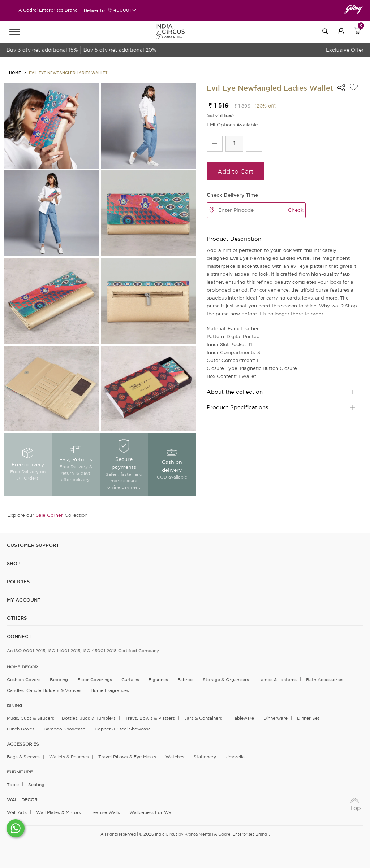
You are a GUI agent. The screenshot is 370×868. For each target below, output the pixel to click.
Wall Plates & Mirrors (59, 812)
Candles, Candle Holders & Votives (44, 690)
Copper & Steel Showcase (123, 729)
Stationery (205, 757)
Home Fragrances (110, 690)
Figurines (158, 679)
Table (13, 784)
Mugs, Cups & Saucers (31, 718)
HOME (15, 73)
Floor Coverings (95, 679)
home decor (22, 667)
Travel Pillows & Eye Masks (127, 757)
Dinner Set (308, 718)
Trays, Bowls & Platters (150, 718)
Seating (36, 784)
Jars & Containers (203, 718)
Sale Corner (49, 515)
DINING (14, 706)
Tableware (243, 718)
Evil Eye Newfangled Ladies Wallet (68, 73)
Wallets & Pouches (69, 757)
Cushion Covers (24, 679)
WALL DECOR (22, 800)
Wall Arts (17, 812)
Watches (175, 757)
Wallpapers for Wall (151, 812)
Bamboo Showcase (64, 729)
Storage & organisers (226, 679)
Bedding (59, 679)
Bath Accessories (325, 679)
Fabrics (185, 679)
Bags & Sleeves (23, 757)
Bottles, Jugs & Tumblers (89, 718)
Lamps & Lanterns (277, 679)
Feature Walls (105, 812)
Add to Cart (236, 171)
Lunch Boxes (21, 729)
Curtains (130, 679)
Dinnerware (276, 718)
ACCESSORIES (23, 744)
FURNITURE (20, 772)
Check (296, 210)
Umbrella (235, 757)
